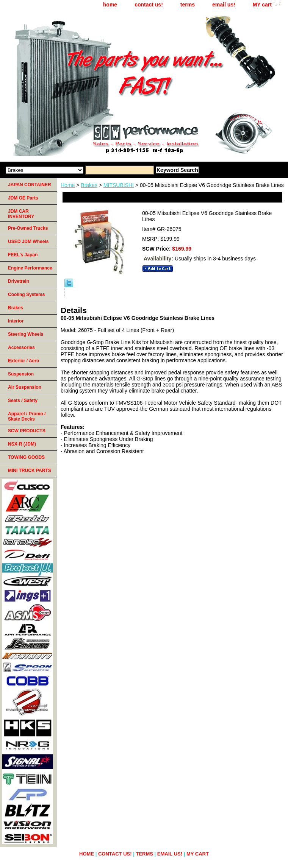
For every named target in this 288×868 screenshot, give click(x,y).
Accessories (21, 348)
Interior (16, 321)
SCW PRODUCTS (27, 431)
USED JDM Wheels (28, 242)
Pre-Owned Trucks (28, 228)
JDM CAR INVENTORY (21, 214)
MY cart (262, 5)
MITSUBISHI (119, 185)
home (110, 5)
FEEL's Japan (23, 255)
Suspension (21, 374)
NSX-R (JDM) (22, 444)
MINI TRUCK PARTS (30, 471)
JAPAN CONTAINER (30, 185)
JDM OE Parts (23, 198)
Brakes (89, 185)
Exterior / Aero (23, 361)
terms (188, 5)
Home (68, 185)
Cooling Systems (26, 295)
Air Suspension (25, 387)
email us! (224, 5)
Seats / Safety (23, 400)
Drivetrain (19, 281)
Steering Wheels (26, 334)
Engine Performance (30, 268)
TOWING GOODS (26, 457)
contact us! (149, 5)
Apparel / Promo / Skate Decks (27, 416)
